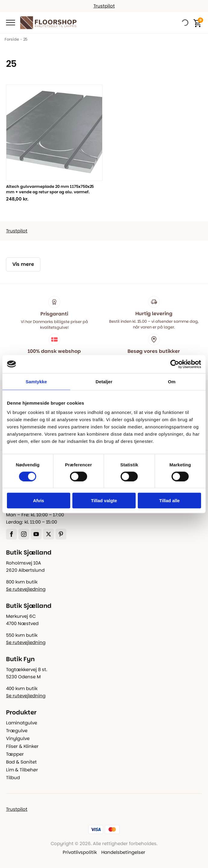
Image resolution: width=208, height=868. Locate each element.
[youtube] (36, 534)
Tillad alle (169, 501)
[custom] (61, 534)
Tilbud (13, 778)
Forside (12, 39)
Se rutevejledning (26, 589)
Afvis (38, 501)
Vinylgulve (18, 738)
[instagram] (24, 534)
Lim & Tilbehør (22, 770)
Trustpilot (104, 6)
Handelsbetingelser (123, 852)
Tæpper (15, 754)
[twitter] (49, 534)
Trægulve (17, 731)
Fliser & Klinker (22, 746)
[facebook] (11, 534)
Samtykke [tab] (36, 381)
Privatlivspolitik (80, 852)
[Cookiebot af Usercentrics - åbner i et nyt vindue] (175, 364)
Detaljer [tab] (104, 381)
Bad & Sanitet (21, 762)
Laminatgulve (22, 723)
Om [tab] (172, 381)
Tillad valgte (104, 501)
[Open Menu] (11, 23)
